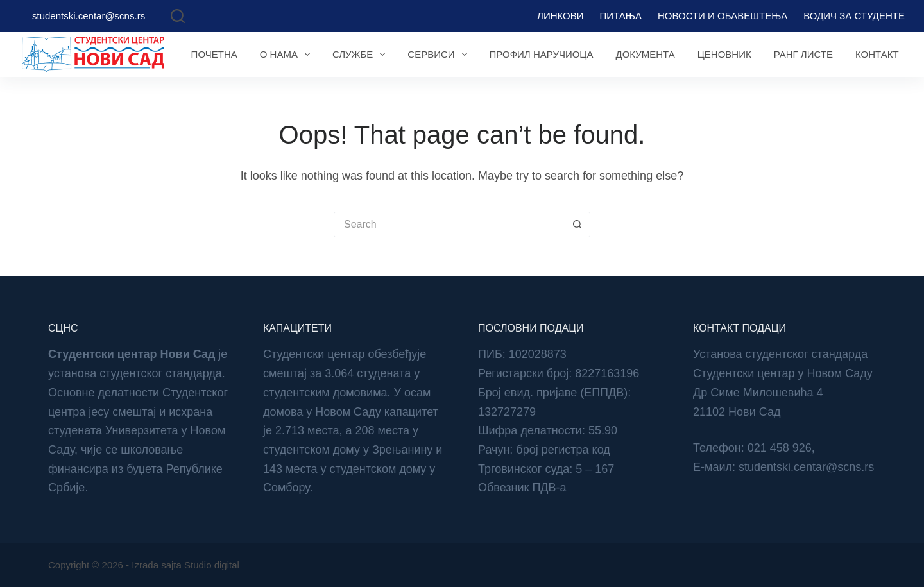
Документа (645, 54)
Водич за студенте (854, 16)
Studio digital (212, 565)
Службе (361, 55)
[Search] (178, 16)
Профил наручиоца (542, 54)
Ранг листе (803, 54)
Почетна (214, 54)
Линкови (560, 16)
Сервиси (440, 55)
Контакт (877, 54)
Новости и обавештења (723, 16)
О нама (287, 55)
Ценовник (724, 54)
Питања (621, 16)
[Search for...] (449, 225)
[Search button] (577, 225)
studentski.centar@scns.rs (89, 16)
